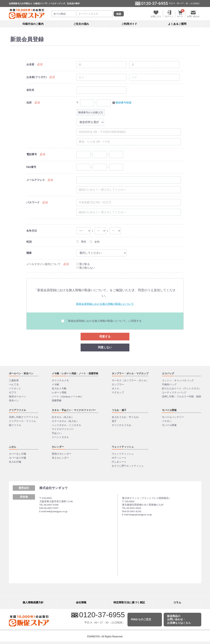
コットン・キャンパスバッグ (178, 380)
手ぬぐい (57, 433)
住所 (29, 103)
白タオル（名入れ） (63, 417)
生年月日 (32, 231)
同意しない (105, 347)
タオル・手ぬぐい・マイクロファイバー (74, 410)
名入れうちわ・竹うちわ (125, 417)
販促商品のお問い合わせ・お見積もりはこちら (179, 619)
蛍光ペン (14, 400)
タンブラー (118, 384)
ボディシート (119, 458)
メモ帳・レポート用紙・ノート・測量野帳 (75, 373)
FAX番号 (31, 167)
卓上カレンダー (60, 458)
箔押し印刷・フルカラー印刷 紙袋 (181, 396)
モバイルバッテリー (173, 417)
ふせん (13, 447)
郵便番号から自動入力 (91, 112)
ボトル (115, 388)
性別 (29, 242)
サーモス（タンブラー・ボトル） (130, 380)
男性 (81, 242)
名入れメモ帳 (59, 388)
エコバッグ (168, 373)
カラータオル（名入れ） (65, 421)
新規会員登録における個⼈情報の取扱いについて (105, 304)
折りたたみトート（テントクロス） (181, 388)
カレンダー (58, 447)
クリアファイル (17, 410)
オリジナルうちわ (122, 425)
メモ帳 (55, 384)
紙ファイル (15, 425)
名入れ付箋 (15, 462)
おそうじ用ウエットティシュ (128, 466)
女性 (95, 242)
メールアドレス (36, 180)
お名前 (30, 64)
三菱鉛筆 (14, 380)
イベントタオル (60, 437)
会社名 (30, 90)
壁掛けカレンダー (62, 454)
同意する (105, 336)
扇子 (114, 421)
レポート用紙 (59, 392)
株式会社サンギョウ (54, 488)
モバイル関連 (169, 410)
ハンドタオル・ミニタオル (66, 425)
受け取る (83, 264)
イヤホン (167, 421)
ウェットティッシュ (123, 447)
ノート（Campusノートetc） (68, 396)
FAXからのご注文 (141, 619)
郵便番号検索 (124, 103)
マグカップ (118, 392)
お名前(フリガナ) (37, 77)
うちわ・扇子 (119, 410)
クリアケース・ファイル (22, 421)
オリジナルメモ (60, 380)
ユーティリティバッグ (174, 392)
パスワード (33, 203)
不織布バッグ (169, 384)
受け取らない (86, 268)
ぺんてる (14, 384)
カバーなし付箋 (17, 454)
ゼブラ (13, 392)
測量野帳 (57, 400)
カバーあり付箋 (17, 458)
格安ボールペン (17, 396)
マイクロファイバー (63, 429)
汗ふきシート (119, 462)
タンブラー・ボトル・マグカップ (130, 373)
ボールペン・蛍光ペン (21, 373)
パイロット (15, 388)
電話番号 (32, 154)
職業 (29, 253)
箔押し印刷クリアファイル (24, 417)
